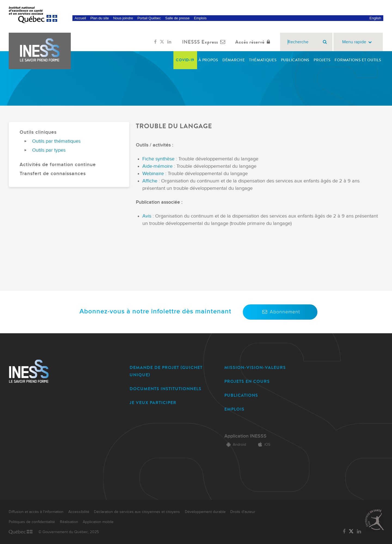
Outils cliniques (38, 132)
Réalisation (69, 522)
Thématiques (263, 60)
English (375, 18)
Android (235, 445)
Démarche (234, 60)
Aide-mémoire (158, 166)
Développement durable (205, 512)
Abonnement (280, 312)
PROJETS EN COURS (247, 381)
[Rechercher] (325, 42)
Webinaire (154, 174)
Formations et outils (358, 60)
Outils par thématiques (56, 141)
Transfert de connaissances (53, 174)
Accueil (80, 18)
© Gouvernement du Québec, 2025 (69, 532)
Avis (147, 216)
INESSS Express (205, 42)
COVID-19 (185, 60)
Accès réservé (254, 42)
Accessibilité (79, 512)
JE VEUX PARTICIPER (153, 403)
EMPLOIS (234, 409)
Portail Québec (149, 18)
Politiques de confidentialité (32, 522)
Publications (295, 60)
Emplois (200, 18)
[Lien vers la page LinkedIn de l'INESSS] (169, 42)
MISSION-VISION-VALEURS (255, 367)
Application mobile (98, 522)
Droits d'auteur (243, 512)
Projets (322, 60)
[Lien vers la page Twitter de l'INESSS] (162, 42)
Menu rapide (358, 42)
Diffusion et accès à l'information (36, 512)
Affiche (151, 181)
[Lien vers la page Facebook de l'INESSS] (155, 42)
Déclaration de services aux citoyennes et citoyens (137, 512)
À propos (208, 60)
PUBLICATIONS (241, 395)
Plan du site (100, 18)
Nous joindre (123, 18)
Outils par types (49, 150)
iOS (263, 445)
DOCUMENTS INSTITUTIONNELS (166, 389)
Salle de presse (177, 18)
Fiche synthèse (159, 159)
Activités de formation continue (58, 165)
